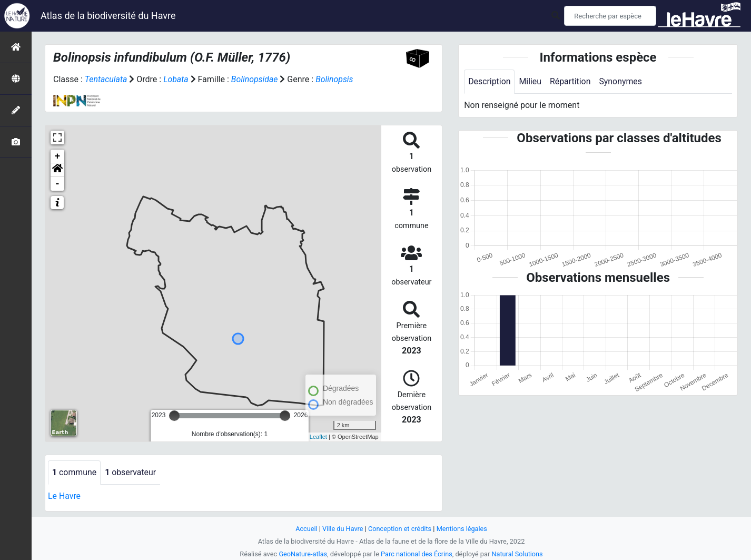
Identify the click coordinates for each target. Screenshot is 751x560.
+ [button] (58, 156)
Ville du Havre (342, 529)
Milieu (531, 81)
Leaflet (318, 437)
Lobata (176, 79)
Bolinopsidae (255, 79)
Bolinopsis (335, 79)
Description (490, 81)
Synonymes (621, 81)
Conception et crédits (400, 529)
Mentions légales (462, 529)
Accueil (306, 529)
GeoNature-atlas (303, 554)
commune (75, 472)
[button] (57, 170)
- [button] (58, 184)
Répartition (571, 81)
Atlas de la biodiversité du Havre (108, 16)
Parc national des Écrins (417, 554)
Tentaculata (106, 79)
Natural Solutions (518, 554)
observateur (131, 472)
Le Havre (65, 496)
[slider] (174, 416)
